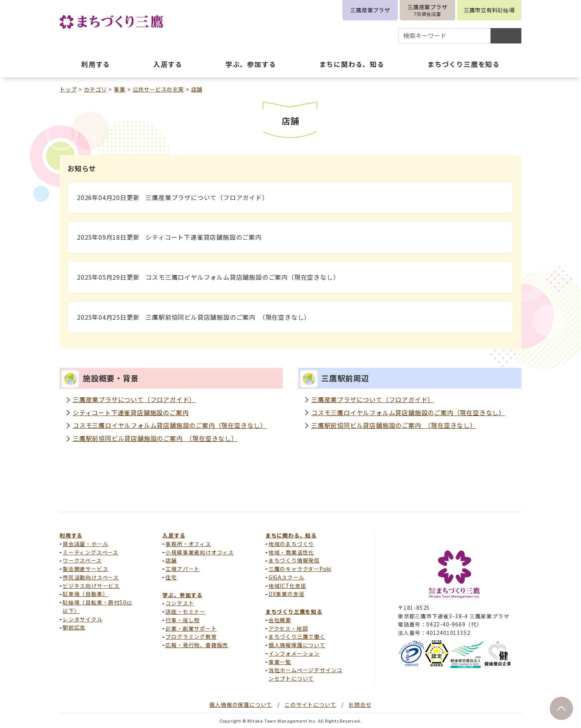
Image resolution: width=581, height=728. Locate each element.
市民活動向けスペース (91, 577)
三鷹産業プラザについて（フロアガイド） (134, 399)
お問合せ (360, 705)
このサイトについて (310, 705)
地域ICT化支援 (287, 586)
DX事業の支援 (287, 594)
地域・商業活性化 (291, 552)
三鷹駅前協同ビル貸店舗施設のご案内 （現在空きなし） (155, 438)
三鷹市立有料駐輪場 (489, 10)
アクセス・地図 (288, 628)
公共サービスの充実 (158, 89)
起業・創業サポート (191, 628)
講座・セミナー (185, 611)
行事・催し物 (183, 620)
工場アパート (183, 569)
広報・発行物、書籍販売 (197, 645)
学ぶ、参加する (182, 595)
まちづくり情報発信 (294, 560)
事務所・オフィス (188, 544)
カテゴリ (95, 89)
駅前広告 (74, 627)
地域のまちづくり (291, 544)
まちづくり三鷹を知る (294, 611)
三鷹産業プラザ (370, 10)
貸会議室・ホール (85, 544)
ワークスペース (82, 560)
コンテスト (180, 603)
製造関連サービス (85, 569)
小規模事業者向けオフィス (200, 552)
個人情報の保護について (241, 705)
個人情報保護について (297, 645)
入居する (174, 535)
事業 (120, 89)
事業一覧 (280, 662)
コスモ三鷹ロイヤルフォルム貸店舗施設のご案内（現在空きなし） (170, 425)
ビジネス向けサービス (91, 586)
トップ (68, 89)
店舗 (197, 89)
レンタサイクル (83, 619)
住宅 (171, 577)
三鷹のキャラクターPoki (300, 569)
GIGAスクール (286, 577)
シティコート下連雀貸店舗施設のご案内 (131, 412)
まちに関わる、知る (291, 535)
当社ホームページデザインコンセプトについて (306, 674)
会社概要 (280, 620)
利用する (71, 535)
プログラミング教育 (191, 636)
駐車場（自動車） (85, 594)
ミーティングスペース (91, 552)
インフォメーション (294, 653)
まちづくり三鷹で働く (297, 636)
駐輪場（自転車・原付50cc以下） (98, 606)
